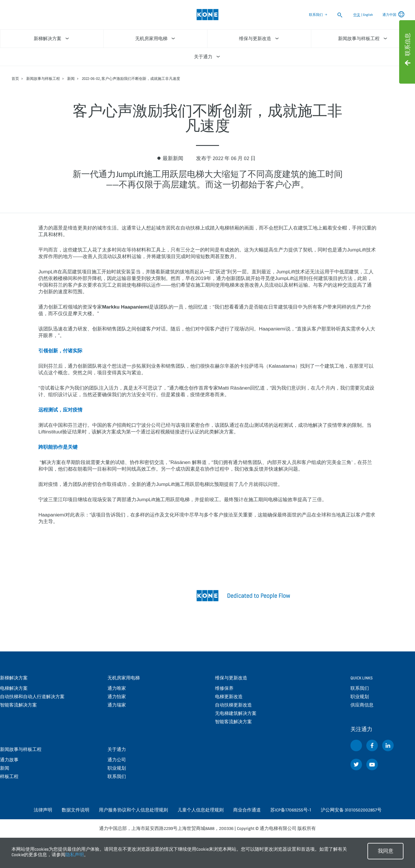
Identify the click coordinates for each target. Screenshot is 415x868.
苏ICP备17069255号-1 (291, 810)
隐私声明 (75, 855)
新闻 (71, 79)
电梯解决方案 (14, 688)
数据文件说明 (76, 810)
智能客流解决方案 (18, 705)
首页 (15, 79)
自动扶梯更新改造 (233, 705)
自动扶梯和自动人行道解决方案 (32, 697)
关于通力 (117, 749)
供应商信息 (362, 705)
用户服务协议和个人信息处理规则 (133, 810)
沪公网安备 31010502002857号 (351, 810)
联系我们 (316, 15)
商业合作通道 (247, 810)
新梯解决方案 (14, 678)
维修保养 (224, 688)
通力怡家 (117, 697)
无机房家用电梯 (124, 678)
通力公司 (117, 760)
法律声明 (43, 810)
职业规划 (117, 768)
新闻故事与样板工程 (43, 79)
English (368, 15)
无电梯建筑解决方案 (236, 713)
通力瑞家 (117, 705)
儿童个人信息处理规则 (201, 810)
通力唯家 (117, 688)
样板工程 (9, 776)
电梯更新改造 (229, 697)
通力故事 (9, 760)
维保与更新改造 (231, 678)
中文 (357, 15)
